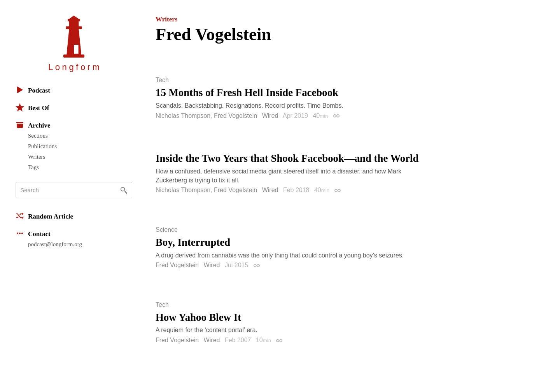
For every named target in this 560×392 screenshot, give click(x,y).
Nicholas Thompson (183, 116)
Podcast (33, 90)
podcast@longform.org (55, 244)
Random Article (44, 216)
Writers (37, 157)
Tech (162, 80)
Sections (38, 136)
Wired (270, 116)
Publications (42, 146)
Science (167, 230)
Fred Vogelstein (235, 116)
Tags (33, 167)
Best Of (32, 107)
